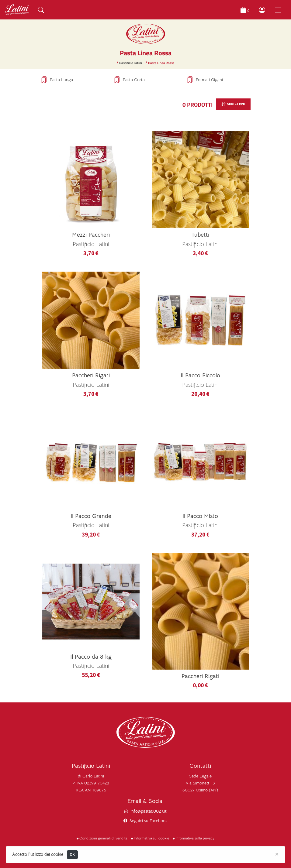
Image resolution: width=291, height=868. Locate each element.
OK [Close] (72, 854)
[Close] (277, 854)
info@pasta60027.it (149, 811)
